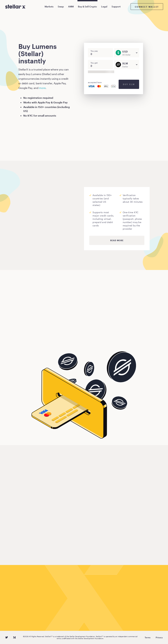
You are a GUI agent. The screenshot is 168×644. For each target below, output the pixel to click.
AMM (71, 7)
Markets (49, 7)
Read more (117, 240)
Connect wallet (147, 7)
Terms (148, 637)
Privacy (159, 637)
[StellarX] (15, 7)
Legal (104, 7)
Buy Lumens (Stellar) (38, 340)
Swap (61, 7)
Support (116, 7)
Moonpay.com (67, 215)
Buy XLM (129, 84)
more (42, 88)
